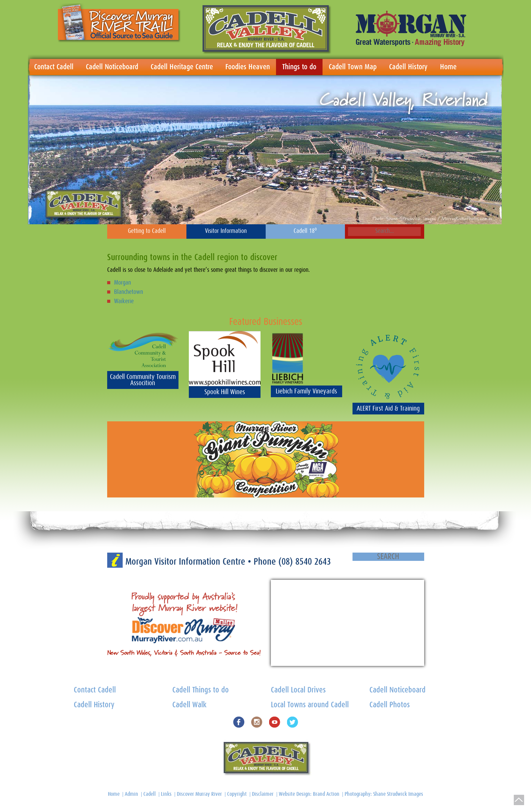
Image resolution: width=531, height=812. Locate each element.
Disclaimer (263, 794)
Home (448, 67)
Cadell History (408, 67)
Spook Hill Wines (225, 392)
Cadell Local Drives (298, 690)
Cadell (150, 794)
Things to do (299, 67)
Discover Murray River (199, 794)
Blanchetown (129, 292)
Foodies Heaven (248, 67)
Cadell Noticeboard (112, 67)
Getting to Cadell (147, 231)
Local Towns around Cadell (310, 705)
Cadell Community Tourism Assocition (143, 380)
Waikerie (124, 301)
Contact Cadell (54, 67)
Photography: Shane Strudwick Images (384, 794)
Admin (131, 794)
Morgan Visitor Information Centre (187, 562)
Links (166, 794)
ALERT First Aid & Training (388, 409)
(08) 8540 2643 (305, 562)
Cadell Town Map (353, 67)
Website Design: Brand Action (309, 794)
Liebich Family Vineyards (306, 391)
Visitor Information (226, 231)
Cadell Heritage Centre (182, 67)
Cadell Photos (390, 705)
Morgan (122, 283)
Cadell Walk (189, 705)
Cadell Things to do (201, 690)
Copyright (237, 794)
